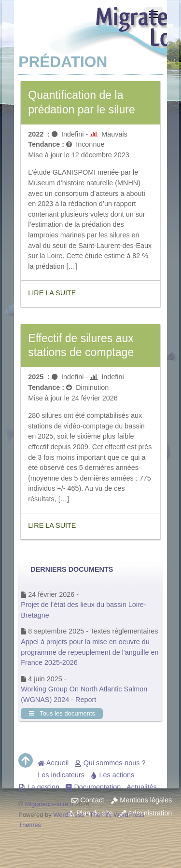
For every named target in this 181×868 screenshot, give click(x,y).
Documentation (93, 787)
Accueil (53, 763)
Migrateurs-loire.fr (49, 804)
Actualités (141, 787)
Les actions (112, 775)
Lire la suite (52, 293)
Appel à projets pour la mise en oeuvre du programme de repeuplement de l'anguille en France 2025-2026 (90, 652)
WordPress (69, 815)
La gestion (39, 787)
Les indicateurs (61, 775)
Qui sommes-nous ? (110, 763)
